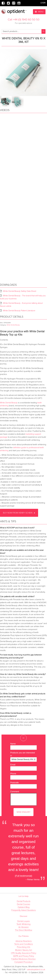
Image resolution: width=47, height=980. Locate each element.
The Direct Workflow (24, 930)
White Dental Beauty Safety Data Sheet (20, 291)
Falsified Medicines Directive (23, 959)
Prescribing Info (24, 947)
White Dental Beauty (13, 325)
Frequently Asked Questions (24, 910)
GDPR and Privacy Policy (24, 956)
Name (13, 744)
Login (43, 3)
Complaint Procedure (23, 962)
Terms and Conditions (24, 944)
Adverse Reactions (24, 941)
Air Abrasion (24, 927)
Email (13, 765)
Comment (15, 792)
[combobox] (23, 31)
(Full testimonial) (24, 876)
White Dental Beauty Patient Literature (19, 311)
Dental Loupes (23, 921)
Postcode (14, 783)
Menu (39, 12)
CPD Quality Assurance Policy (24, 953)
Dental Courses (23, 904)
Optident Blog (24, 907)
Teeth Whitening (23, 924)
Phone (13, 774)
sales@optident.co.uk (36, 970)
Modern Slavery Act (24, 950)
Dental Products (24, 901)
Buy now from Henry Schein (18, 513)
